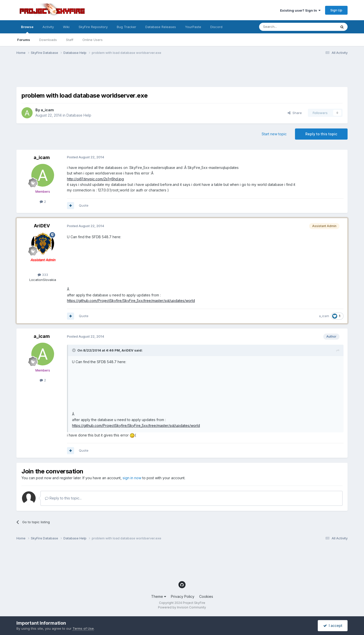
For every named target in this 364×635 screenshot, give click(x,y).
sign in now (132, 478)
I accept (333, 626)
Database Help (79, 115)
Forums (24, 40)
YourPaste (193, 27)
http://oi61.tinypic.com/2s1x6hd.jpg (95, 179)
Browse (27, 29)
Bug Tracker (127, 27)
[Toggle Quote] (74, 350)
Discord (216, 27)
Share (295, 113)
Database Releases (161, 27)
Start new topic (274, 134)
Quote (84, 205)
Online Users (93, 40)
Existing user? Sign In (300, 10)
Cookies (206, 596)
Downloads (48, 40)
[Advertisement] (108, 74)
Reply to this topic (321, 134)
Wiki (66, 27)
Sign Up (336, 10)
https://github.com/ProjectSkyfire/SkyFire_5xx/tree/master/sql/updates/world (131, 301)
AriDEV (42, 226)
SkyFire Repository (93, 27)
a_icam (47, 110)
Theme (159, 596)
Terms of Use (83, 628)
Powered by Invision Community (182, 607)
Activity (48, 27)
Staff (70, 40)
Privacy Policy (183, 596)
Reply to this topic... (63, 498)
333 (43, 275)
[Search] (285, 27)
